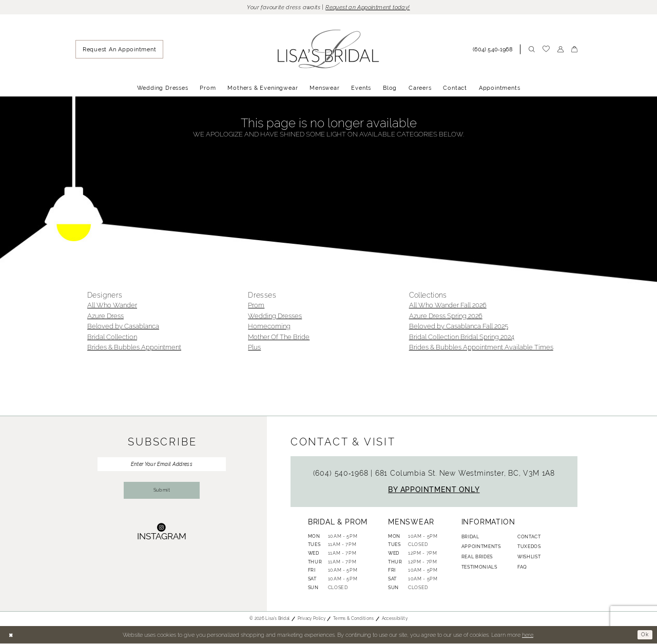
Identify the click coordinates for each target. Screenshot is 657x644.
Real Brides (477, 558)
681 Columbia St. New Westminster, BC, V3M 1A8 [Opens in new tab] (465, 474)
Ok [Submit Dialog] (645, 635)
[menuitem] (119, 50)
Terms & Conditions (354, 619)
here (528, 635)
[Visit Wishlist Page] (546, 50)
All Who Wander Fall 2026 (448, 306)
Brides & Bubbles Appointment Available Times (481, 348)
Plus (254, 348)
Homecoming (269, 327)
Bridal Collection (112, 337)
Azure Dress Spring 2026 (446, 316)
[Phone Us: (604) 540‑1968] (495, 50)
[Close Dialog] (11, 636)
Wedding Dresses (275, 316)
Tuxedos (529, 548)
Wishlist (529, 558)
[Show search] (532, 50)
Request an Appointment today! (371, 8)
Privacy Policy (312, 619)
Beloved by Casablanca (123, 327)
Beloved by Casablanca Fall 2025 (459, 327)
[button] (560, 50)
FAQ (522, 568)
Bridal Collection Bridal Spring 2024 (462, 337)
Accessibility (395, 619)
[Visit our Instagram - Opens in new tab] (162, 536)
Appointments (481, 548)
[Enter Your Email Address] (162, 465)
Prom (256, 306)
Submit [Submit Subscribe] (162, 494)
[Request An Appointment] (119, 50)
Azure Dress (105, 316)
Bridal (470, 537)
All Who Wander (112, 306)
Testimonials (479, 568)
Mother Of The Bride (279, 337)
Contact (529, 537)
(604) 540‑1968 (342, 474)
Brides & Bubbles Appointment (134, 348)
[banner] (329, 50)
